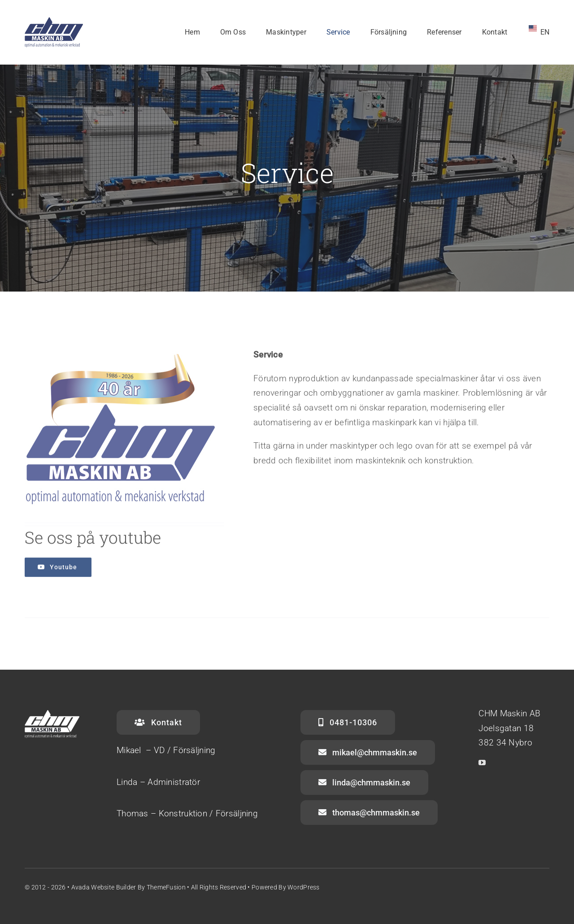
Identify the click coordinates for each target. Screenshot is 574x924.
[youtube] (482, 763)
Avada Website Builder (104, 887)
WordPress (304, 887)
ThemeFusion (166, 887)
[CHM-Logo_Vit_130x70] (54, 21)
